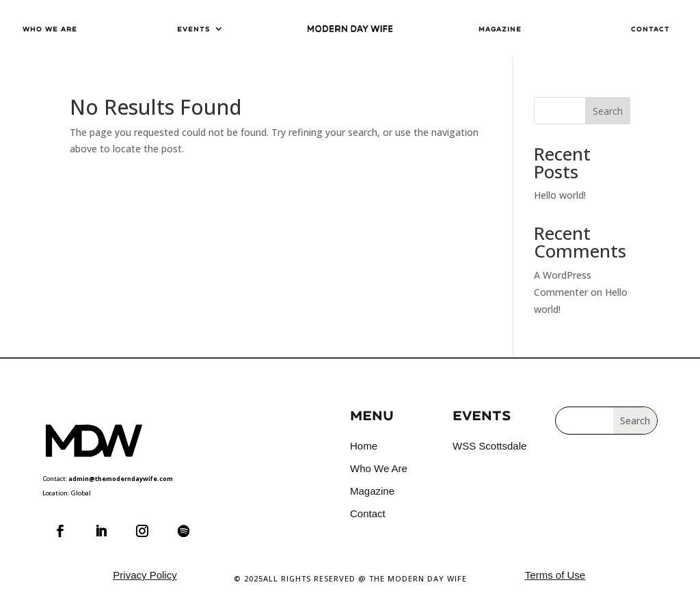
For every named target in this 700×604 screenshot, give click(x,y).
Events (193, 29)
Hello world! (560, 195)
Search (608, 111)
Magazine (500, 29)
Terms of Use (555, 575)
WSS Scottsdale (489, 446)
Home (364, 446)
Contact (650, 29)
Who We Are (50, 29)
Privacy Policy (145, 575)
